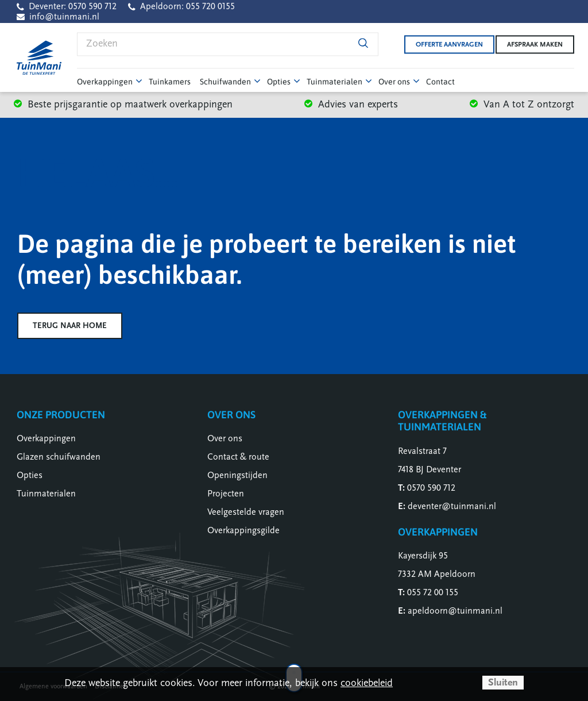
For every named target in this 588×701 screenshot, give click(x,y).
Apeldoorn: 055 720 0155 (187, 6)
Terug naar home (70, 326)
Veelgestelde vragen (246, 512)
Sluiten (503, 682)
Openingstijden (237, 475)
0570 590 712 (431, 488)
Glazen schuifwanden (59, 457)
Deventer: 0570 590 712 (73, 6)
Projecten (226, 494)
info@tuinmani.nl (64, 17)
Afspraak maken (535, 44)
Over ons (225, 438)
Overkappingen (46, 438)
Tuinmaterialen (46, 494)
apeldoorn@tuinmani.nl (455, 611)
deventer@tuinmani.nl (452, 506)
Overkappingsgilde (243, 530)
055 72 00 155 (433, 592)
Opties (30, 475)
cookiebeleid (367, 683)
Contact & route (238, 457)
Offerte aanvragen (441, 44)
